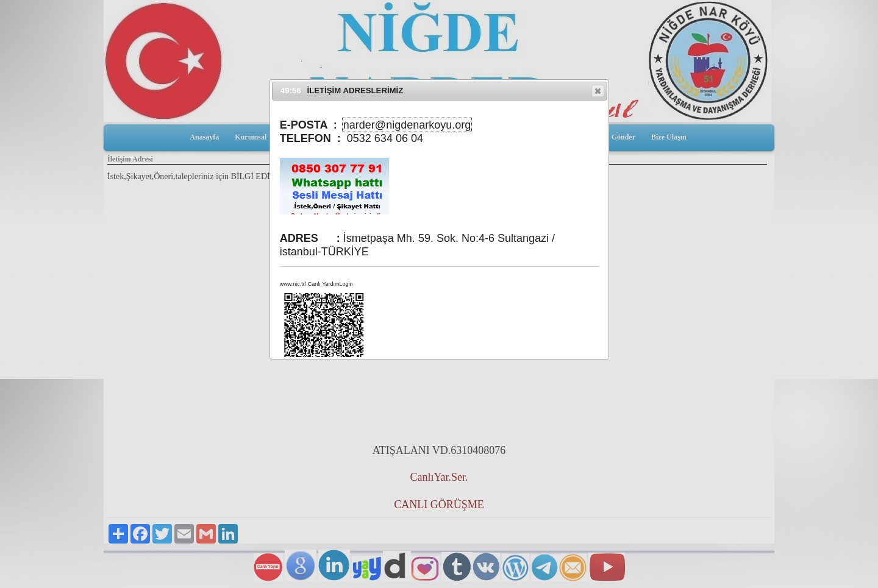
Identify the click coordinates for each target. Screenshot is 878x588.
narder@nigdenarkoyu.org (407, 125)
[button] (598, 91)
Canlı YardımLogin (330, 284)
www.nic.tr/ (293, 284)
